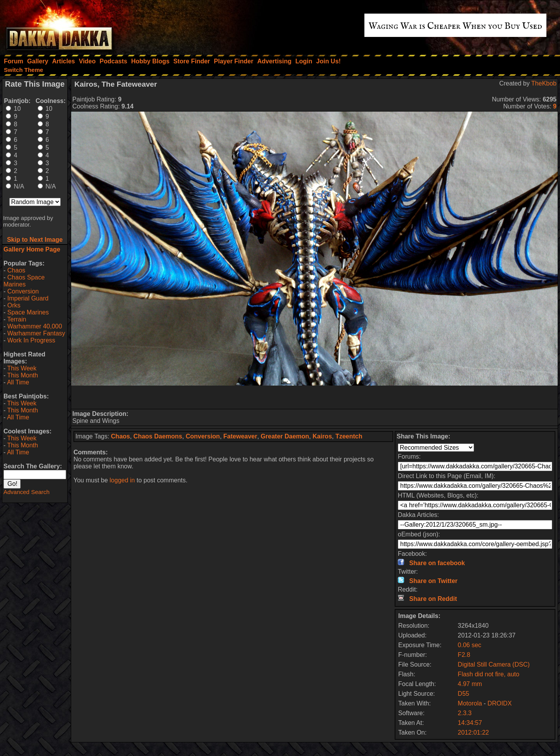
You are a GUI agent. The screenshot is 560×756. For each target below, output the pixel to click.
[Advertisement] (315, 397)
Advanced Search (26, 492)
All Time (18, 382)
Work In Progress (31, 340)
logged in (122, 480)
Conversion (23, 291)
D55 (463, 694)
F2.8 (464, 655)
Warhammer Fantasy (36, 333)
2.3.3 (465, 713)
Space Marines (28, 312)
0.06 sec (469, 645)
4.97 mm (470, 684)
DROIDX (500, 703)
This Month (22, 375)
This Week (22, 368)
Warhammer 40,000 (35, 326)
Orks (14, 305)
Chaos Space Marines (24, 281)
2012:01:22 (473, 732)
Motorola (470, 703)
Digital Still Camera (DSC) (494, 664)
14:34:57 (470, 723)
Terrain (17, 319)
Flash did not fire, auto (488, 674)
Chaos (16, 270)
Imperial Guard (28, 298)
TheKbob (544, 83)
